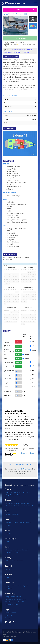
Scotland (9, 574)
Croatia (8, 489)
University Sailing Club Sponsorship (16, 599)
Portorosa (15, 522)
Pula (15, 492)
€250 (33, 379)
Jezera (14, 495)
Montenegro (10, 539)
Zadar (19, 495)
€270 (33, 342)
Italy (7, 519)
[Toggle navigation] (36, 3)
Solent (8, 569)
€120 (25, 392)
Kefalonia (9, 506)
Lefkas (15, 506)
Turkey (8, 558)
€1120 (33, 387)
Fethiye (8, 561)
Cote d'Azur (15, 514)
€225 (33, 371)
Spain (7, 547)
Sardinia (28, 522)
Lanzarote (9, 552)
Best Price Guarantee (12, 604)
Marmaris (20, 561)
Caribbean (9, 583)
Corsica (8, 514)
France (8, 511)
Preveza (21, 506)
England (8, 566)
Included (18, 346)
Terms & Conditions (11, 613)
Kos (17, 503)
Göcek (14, 561)
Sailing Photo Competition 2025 (15, 602)
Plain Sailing (10, 594)
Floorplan (28, 50)
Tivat (7, 542)
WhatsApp (26, 469)
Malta (7, 530)
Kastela (20, 492)
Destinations (10, 485)
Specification (17, 50)
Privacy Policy (9, 615)
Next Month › (33, 264)
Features (8, 52)
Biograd (8, 495)
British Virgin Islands (25, 586)
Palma (19, 550)
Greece (8, 500)
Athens (8, 503)
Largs (8, 577)
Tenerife (16, 552)
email (20, 469)
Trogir (28, 492)
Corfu (27, 503)
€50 (33, 375)
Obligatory (18, 342)
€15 (25, 395)
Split (24, 492)
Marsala (8, 522)
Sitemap (7, 618)
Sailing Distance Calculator (13, 597)
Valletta (8, 533)
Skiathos (27, 506)
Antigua (8, 586)
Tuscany (8, 525)
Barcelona (9, 550)
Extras (27, 52)
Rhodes (22, 503)
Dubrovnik (9, 492)
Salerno (22, 522)
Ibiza (15, 550)
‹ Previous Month (7, 264)
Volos (32, 506)
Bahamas (15, 586)
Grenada (9, 588)
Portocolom (26, 550)
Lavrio (13, 503)
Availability (18, 52)
